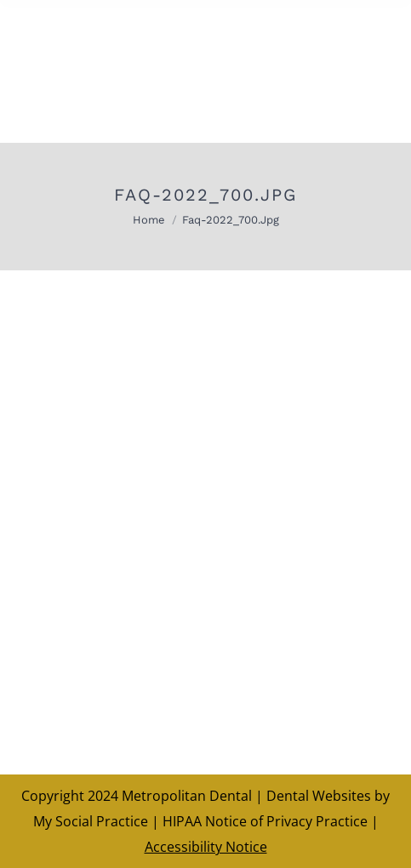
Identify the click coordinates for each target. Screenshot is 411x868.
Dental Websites (319, 796)
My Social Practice (91, 821)
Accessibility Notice (206, 847)
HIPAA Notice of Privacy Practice (265, 821)
